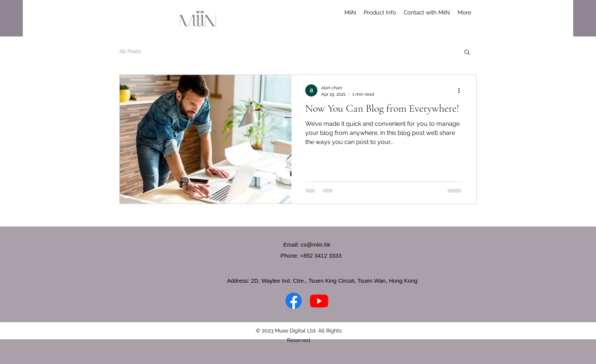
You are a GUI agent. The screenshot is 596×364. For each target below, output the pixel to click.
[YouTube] (319, 301)
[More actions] (461, 90)
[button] (515, 16)
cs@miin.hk (315, 245)
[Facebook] (294, 301)
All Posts (130, 51)
